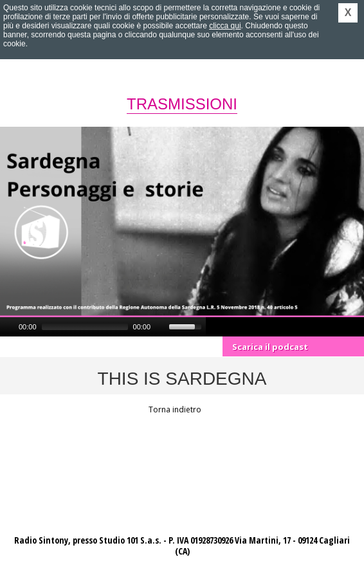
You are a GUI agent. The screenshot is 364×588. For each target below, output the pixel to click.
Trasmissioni (182, 104)
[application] (103, 327)
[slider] (85, 327)
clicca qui (225, 26)
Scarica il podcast (270, 347)
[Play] (8, 327)
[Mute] (161, 327)
